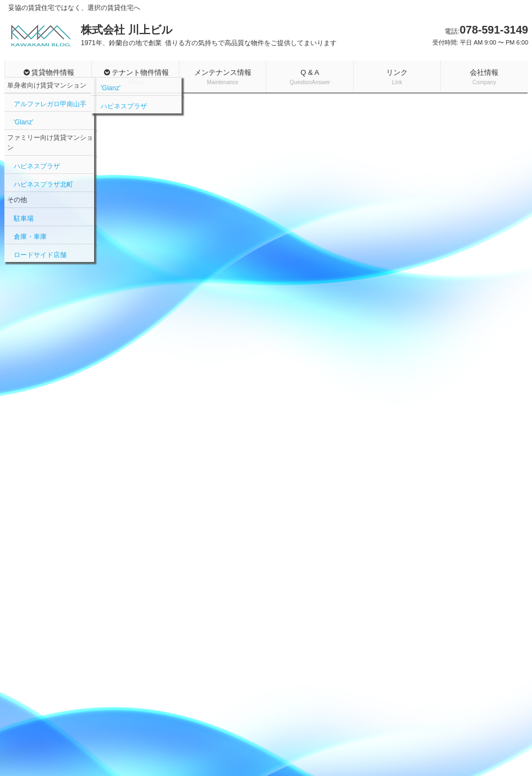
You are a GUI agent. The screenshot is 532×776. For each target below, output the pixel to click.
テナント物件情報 (136, 77)
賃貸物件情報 (49, 77)
